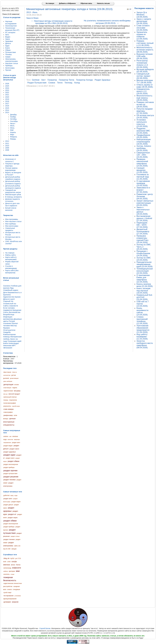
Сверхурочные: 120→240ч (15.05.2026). (143, 155)
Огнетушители (9, 330)
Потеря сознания (9, 322)
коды (16, 495)
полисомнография (10, 403)
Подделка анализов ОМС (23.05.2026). (143, 131)
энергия (15, 602)
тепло (60, 83)
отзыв (12, 574)
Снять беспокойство (12, 312)
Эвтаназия (8, 348)
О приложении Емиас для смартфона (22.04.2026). (143, 279)
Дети (5, 292)
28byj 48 (6, 558)
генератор (52, 80)
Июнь (35, 12)
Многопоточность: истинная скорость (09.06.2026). (145, 50)
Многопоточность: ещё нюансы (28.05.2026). (145, 98)
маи (18, 571)
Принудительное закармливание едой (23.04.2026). (145, 264)
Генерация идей (15, 341)
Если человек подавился (9, 309)
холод (77, 83)
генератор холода (84, 80)
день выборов (8, 381)
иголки (17, 385)
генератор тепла (67, 80)
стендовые (16, 589)
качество (10, 439)
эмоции (14, 549)
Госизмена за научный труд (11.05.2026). (143, 177)
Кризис (18, 297)
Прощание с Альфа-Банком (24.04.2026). (143, 253)
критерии (12, 571)
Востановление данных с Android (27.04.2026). (144, 218)
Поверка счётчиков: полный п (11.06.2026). (145, 43)
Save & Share (32, 18)
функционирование (10, 599)
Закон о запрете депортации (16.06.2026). (144, 21)
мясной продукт (14, 394)
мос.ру (5, 394)
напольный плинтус (10, 397)
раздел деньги (8, 505)
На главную (50, 3)
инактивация (7, 388)
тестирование (8, 596)
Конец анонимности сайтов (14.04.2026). (142, 311)
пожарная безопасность (10, 579)
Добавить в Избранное (67, 3)
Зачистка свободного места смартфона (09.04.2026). (145, 344)
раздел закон (14, 449)
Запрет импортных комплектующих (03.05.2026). (145, 203)
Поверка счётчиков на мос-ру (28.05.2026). (145, 104)
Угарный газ (8, 301)
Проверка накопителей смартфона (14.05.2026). (142, 162)
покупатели (13, 400)
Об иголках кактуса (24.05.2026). (145, 116)
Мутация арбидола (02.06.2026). (145, 71)
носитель (7, 574)
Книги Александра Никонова (11, 344)
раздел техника (10, 480)
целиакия (7, 602)
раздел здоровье (10, 452)
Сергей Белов (45, 628)
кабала (6, 571)
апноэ (13, 565)
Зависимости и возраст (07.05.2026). (143, 190)
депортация (8, 384)
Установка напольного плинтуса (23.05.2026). (142, 123)
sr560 (9, 562)
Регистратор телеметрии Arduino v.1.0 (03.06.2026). (142, 64)
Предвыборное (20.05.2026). (143, 136)
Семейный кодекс (11, 290)
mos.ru (15, 372)
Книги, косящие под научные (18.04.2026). (144, 291)
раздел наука (13, 518)
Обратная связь (86, 3)
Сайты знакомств (11, 306)
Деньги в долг (9, 299)
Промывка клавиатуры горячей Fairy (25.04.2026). (142, 239)
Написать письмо (103, 3)
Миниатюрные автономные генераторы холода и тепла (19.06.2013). (70, 9)
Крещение (17, 310)
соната (10, 589)
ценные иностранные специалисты (9, 422)
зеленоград (7, 568)
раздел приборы (9, 467)
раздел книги (10, 458)
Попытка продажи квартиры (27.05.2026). (145, 111)
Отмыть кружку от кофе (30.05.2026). (145, 86)
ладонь (15, 388)
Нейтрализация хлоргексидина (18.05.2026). (144, 142)
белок (18, 565)
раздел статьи (15, 536)
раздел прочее (10, 471)
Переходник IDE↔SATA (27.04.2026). (142, 225)
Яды (12, 288)
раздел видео (8, 446)
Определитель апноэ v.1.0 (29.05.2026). (143, 91)
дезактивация (14, 378)
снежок (52, 83)
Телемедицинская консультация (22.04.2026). (145, 271)
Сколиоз (7, 286)
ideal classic (7, 372)
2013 (29, 12)
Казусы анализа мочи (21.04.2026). (145, 285)
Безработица (9, 314)
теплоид (68, 83)
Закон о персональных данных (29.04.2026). (143, 211)
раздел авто (16, 443)
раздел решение (11, 477)
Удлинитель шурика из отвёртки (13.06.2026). (142, 35)
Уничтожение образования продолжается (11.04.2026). (143, 329)
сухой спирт (7, 593)
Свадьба (7, 332)
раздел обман (14, 461)
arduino (6, 436)
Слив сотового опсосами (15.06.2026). (143, 28)
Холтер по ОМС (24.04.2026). (144, 259)
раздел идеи (9, 455)
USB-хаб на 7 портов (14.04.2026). (143, 304)
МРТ (14, 345)
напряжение (7, 443)
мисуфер (17, 391)
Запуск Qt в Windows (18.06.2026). (142, 15)
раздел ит (12, 514)
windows (15, 436)
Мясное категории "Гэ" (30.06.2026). (145, 81)
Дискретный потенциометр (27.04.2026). (143, 231)
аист (43, 80)
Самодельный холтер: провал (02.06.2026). (143, 76)
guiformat (6, 495)
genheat (36, 80)
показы (6, 400)
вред (12, 495)
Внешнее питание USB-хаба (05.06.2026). (145, 56)
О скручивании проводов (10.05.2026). (143, 183)
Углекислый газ (10, 304)
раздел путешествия (10, 474)
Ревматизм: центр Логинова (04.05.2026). (145, 196)
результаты (7, 406)
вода (5, 439)
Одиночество (9, 297)
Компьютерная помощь (9, 336)
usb (10, 436)
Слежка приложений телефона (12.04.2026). (142, 320)
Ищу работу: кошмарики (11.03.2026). (142, 337)
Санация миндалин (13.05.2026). (142, 170)
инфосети (16, 568)
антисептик (7, 375)
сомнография (8, 412)
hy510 (12, 558)
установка (18, 596)
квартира (17, 439)
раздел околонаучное (11, 464)
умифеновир (8, 415)
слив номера (8, 409)
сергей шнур (16, 406)
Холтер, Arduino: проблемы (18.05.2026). (144, 148)
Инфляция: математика (8, 318)
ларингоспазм (8, 391)
